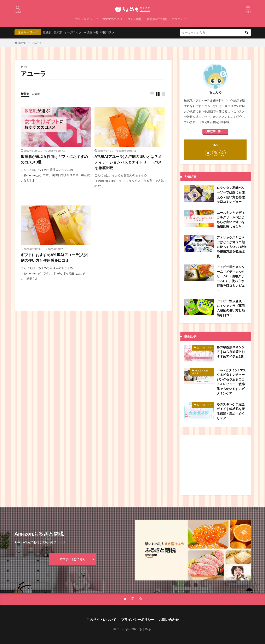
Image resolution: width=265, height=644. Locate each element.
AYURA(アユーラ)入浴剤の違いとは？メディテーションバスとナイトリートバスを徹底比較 (128, 162)
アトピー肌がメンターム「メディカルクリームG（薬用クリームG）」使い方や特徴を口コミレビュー (231, 278)
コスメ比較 (134, 19)
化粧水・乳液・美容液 (201, 372)
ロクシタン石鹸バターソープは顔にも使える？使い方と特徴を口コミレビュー (231, 195)
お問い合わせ (169, 619)
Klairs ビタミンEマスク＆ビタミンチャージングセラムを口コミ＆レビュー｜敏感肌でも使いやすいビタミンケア (231, 382)
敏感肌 (47, 32)
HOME (22, 43)
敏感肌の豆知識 (157, 19)
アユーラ (37, 43)
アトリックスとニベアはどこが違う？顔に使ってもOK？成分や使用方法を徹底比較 (231, 247)
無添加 (58, 32)
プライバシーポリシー (138, 619)
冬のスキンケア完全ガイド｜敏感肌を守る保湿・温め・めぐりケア (231, 411)
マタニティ (179, 19)
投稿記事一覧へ (214, 131)
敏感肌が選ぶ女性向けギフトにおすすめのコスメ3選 (54, 159)
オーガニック (73, 32)
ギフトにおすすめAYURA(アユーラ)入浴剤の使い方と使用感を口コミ (54, 258)
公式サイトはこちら (73, 559)
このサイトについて (101, 619)
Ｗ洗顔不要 (91, 32)
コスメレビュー (85, 19)
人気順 (36, 94)
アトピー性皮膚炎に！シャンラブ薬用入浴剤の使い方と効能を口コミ (231, 308)
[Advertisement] (215, 465)
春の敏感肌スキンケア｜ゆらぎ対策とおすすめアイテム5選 (231, 352)
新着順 (25, 94)
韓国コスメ (108, 32)
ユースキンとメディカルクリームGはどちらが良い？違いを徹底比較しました (231, 220)
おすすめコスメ (112, 19)
